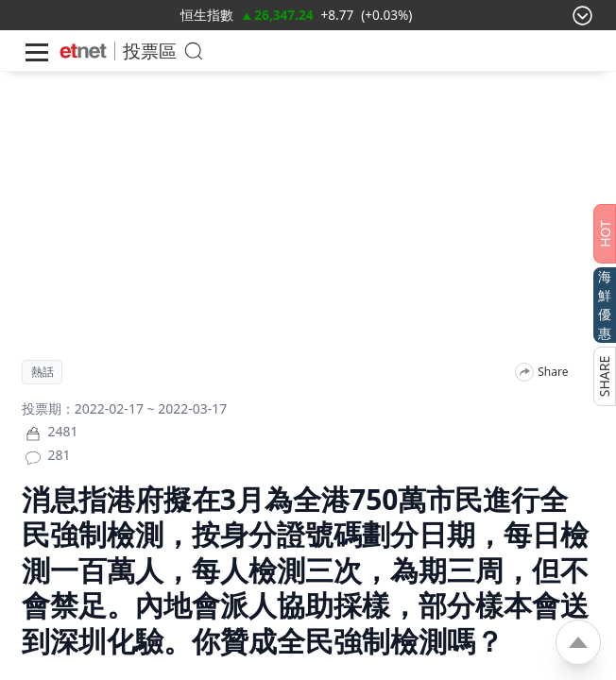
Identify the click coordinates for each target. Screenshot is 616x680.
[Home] (83, 51)
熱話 (43, 372)
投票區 (150, 51)
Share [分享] (553, 372)
